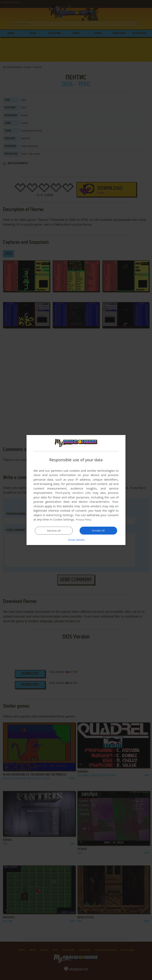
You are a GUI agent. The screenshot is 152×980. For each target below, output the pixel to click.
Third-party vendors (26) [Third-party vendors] (73, 493)
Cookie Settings (64, 520)
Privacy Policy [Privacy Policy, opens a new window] (85, 520)
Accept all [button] (98, 531)
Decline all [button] (54, 531)
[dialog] (76, 490)
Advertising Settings (60, 515)
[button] (76, 540)
